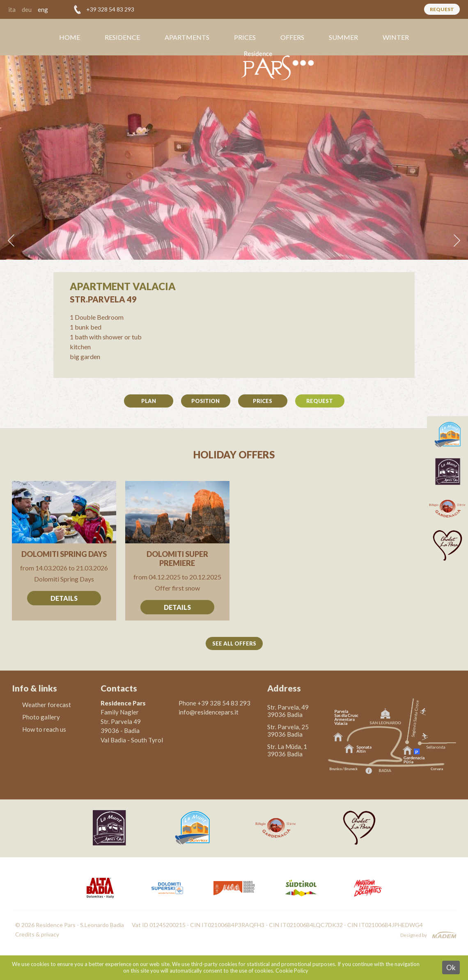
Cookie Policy (292, 971)
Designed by (414, 935)
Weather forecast (47, 705)
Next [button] (457, 240)
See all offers (234, 643)
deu (27, 9)
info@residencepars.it (209, 712)
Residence (122, 37)
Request (442, 9)
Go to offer (64, 551)
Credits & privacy (37, 934)
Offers (292, 37)
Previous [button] (11, 240)
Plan (149, 401)
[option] (234, 157)
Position (205, 401)
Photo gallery (41, 717)
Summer (343, 37)
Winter (396, 37)
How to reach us (44, 729)
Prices (245, 37)
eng (43, 9)
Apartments (187, 37)
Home (70, 37)
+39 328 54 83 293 (110, 9)
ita (12, 9)
